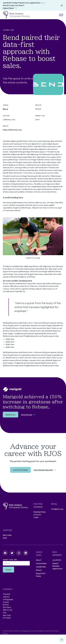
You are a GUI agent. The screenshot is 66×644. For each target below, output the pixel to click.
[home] (16, 15)
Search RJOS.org (10, 560)
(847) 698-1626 (7, 537)
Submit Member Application (57, 566)
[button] (60, 15)
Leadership (41, 567)
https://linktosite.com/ (12, 130)
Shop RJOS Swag (41, 575)
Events (39, 570)
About (39, 560)
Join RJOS (57, 560)
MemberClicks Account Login (40, 515)
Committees (41, 563)
